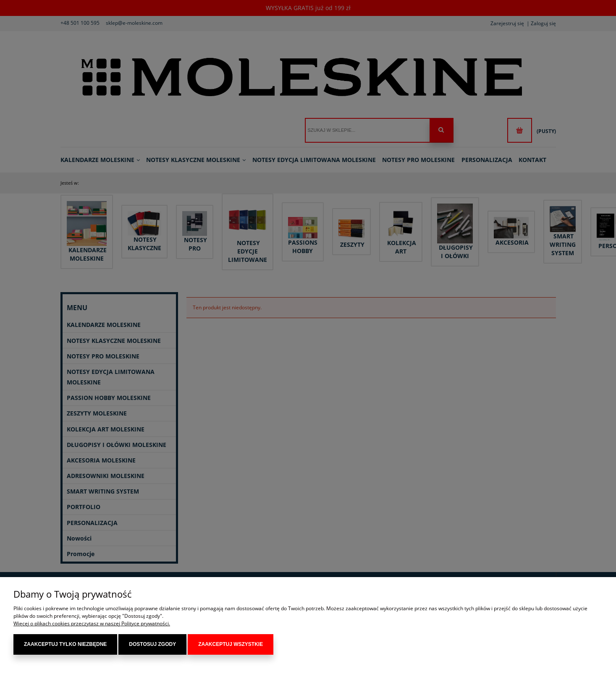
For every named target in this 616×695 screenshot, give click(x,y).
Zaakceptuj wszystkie (231, 644)
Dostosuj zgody (152, 644)
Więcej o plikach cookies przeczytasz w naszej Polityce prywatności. (92, 623)
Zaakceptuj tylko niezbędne (65, 644)
